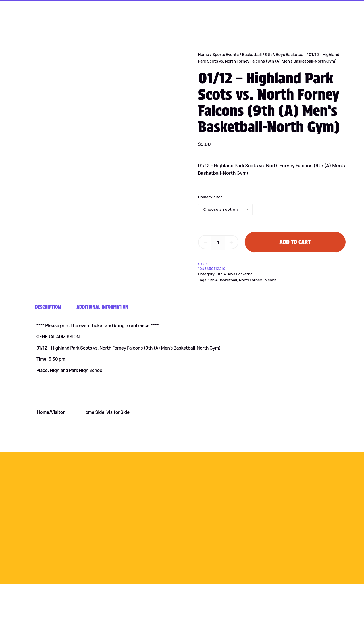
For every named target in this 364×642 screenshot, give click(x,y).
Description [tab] (48, 307)
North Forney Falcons (258, 280)
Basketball (252, 54)
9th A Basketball (223, 280)
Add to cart (295, 242)
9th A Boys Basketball (285, 54)
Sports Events (225, 54)
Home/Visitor (210, 197)
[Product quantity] (218, 243)
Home (204, 54)
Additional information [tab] (102, 307)
